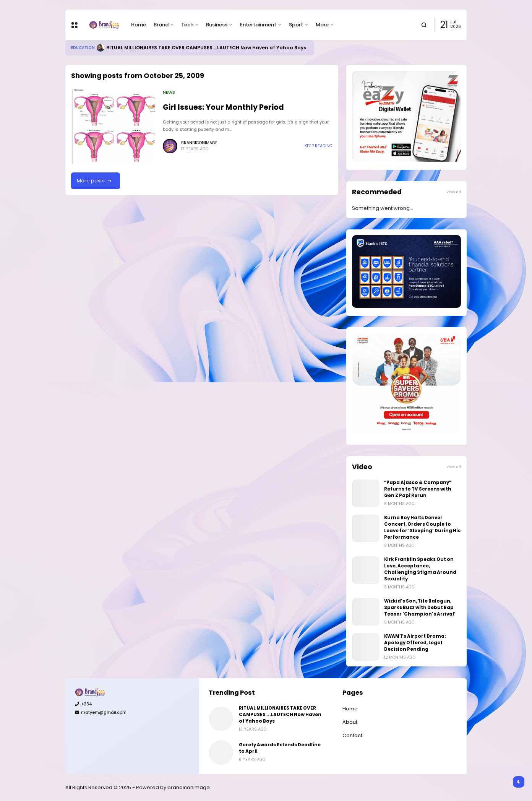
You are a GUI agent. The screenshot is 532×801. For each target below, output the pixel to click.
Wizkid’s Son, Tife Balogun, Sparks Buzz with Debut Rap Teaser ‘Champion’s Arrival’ (420, 608)
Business (217, 25)
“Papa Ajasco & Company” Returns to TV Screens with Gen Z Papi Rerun (418, 489)
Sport (296, 25)
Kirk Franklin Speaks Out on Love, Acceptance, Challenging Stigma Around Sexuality (420, 569)
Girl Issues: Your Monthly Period (223, 107)
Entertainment (258, 25)
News (169, 92)
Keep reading (319, 146)
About (350, 722)
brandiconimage (189, 787)
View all (454, 192)
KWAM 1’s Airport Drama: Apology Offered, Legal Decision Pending (415, 643)
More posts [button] (91, 181)
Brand (161, 25)
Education (83, 48)
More (322, 25)
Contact (352, 735)
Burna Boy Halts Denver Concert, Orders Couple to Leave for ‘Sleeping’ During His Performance (422, 527)
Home (139, 25)
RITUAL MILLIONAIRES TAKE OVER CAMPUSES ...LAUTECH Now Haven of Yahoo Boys (206, 48)
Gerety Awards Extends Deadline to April (280, 748)
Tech (187, 25)
